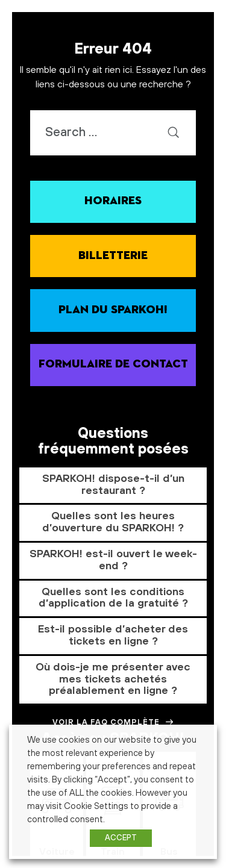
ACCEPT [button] (121, 838)
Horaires (113, 201)
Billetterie (113, 256)
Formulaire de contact (113, 364)
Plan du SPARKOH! (113, 310)
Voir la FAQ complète (113, 722)
